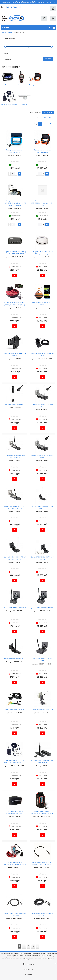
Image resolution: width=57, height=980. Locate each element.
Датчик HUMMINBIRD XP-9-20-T (15, 710)
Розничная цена (10, 38)
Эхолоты (8, 85)
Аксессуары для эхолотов (9, 104)
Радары (25, 104)
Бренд (6, 53)
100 (50, 118)
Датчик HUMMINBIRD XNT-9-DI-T (15, 659)
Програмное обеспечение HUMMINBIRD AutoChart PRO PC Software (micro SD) (15, 203)
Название (48, 113)
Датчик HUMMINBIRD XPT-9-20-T (42, 710)
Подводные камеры (35, 85)
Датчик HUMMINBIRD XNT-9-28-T (42, 608)
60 (45, 118)
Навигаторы (21, 85)
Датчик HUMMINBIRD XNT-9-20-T (15, 608)
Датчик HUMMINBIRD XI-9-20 (15, 404)
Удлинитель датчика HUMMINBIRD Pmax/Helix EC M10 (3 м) (42, 203)
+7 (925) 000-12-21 (13, 7)
